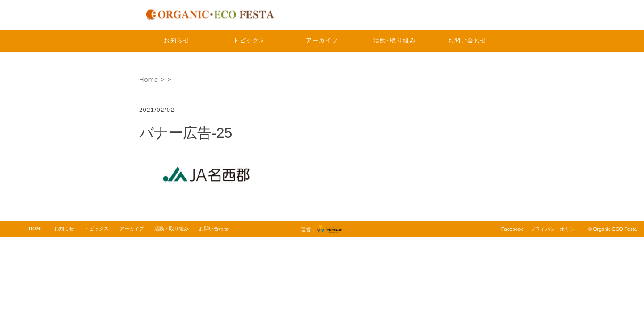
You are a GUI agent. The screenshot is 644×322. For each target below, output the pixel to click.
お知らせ (177, 40)
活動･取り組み (395, 40)
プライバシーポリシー (555, 229)
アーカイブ (322, 40)
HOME (36, 229)
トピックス (249, 40)
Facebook (512, 229)
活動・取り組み (172, 229)
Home (149, 80)
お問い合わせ (468, 40)
